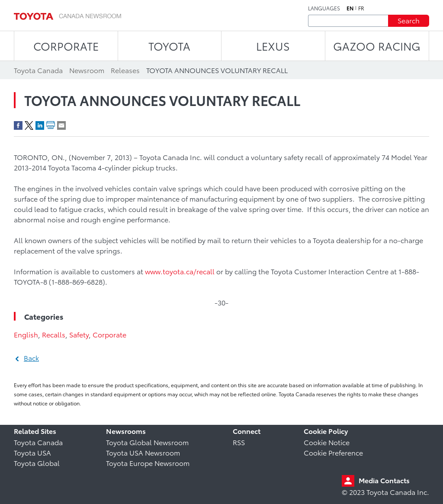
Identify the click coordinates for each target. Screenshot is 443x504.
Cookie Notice (327, 442)
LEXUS (273, 46)
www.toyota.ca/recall (180, 271)
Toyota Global (37, 463)
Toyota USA (32, 452)
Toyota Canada (38, 442)
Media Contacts (384, 480)
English (26, 334)
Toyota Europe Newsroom (148, 463)
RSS (239, 442)
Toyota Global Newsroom (147, 442)
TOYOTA (169, 46)
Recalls (54, 334)
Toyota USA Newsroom (143, 452)
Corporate (109, 334)
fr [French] (361, 8)
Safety (79, 334)
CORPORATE (66, 46)
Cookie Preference (333, 452)
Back (31, 358)
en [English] (350, 8)
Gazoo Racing (377, 46)
